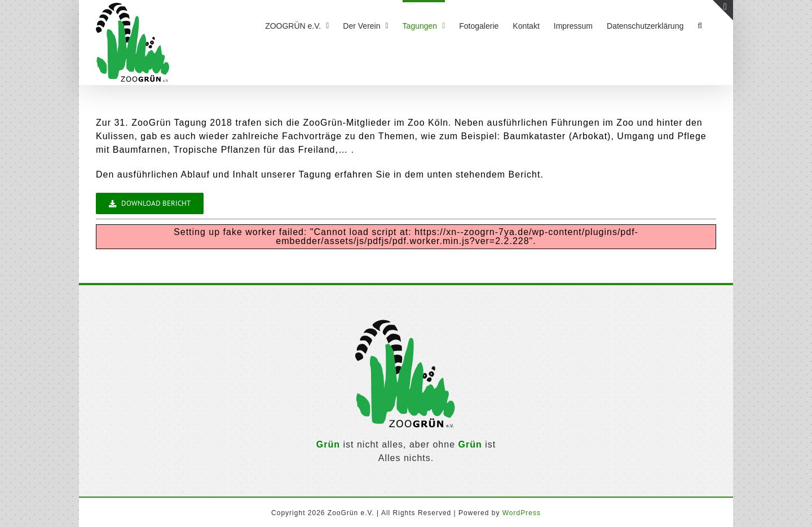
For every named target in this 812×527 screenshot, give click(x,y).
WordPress (522, 513)
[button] (700, 25)
